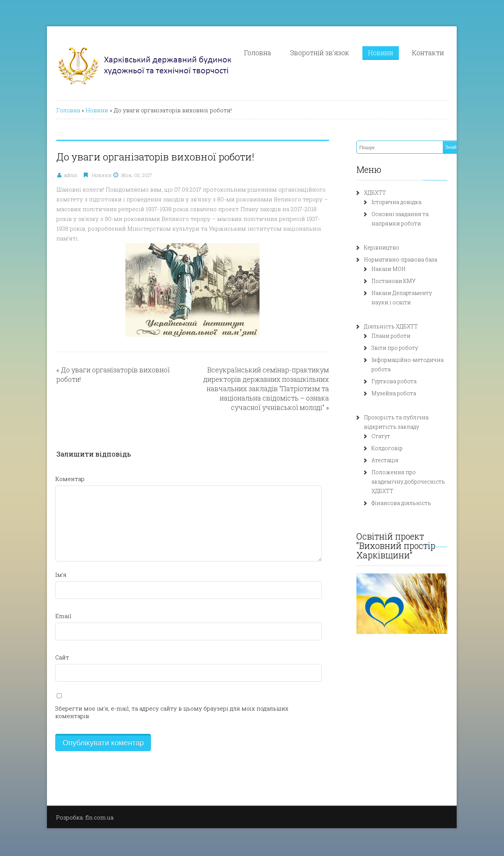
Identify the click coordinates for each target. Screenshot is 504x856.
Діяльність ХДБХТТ (402, 326)
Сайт (32, 647)
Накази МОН (400, 269)
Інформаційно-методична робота (429, 360)
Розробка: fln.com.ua (55, 800)
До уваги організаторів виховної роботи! (98, 360)
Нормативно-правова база (412, 259)
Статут (392, 427)
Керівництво (393, 247)
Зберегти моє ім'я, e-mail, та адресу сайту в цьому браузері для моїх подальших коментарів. (160, 699)
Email (33, 606)
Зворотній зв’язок (348, 53)
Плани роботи (402, 336)
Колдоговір (398, 439)
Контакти (456, 53)
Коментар (40, 469)
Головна (286, 53)
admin (41, 175)
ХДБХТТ (386, 193)
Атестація (396, 451)
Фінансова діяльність (413, 484)
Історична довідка (408, 202)
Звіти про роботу (406, 348)
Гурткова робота (405, 372)
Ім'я (31, 565)
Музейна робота (405, 384)
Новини (409, 53)
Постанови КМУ (405, 281)
